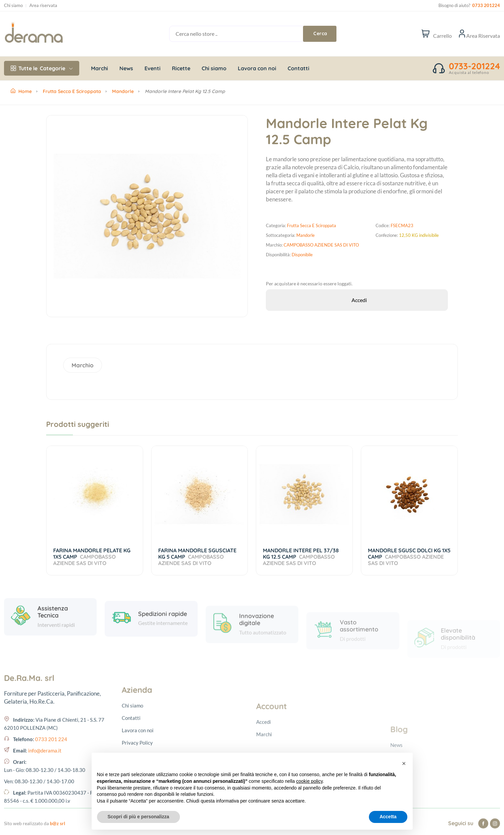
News (126, 68)
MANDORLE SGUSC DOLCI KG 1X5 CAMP (409, 557)
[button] (404, 763)
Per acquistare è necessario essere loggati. (309, 284)
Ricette (181, 68)
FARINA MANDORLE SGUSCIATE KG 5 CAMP (197, 557)
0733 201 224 (51, 797)
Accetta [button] (388, 817)
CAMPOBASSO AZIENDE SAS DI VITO (321, 245)
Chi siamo (13, 6)
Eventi (153, 68)
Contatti (298, 68)
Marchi (99, 68)
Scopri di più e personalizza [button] (138, 817)
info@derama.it (45, 808)
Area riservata (43, 6)
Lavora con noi (257, 68)
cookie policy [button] (309, 781)
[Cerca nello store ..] (244, 34)
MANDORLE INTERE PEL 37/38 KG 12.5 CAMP (301, 557)
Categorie (42, 68)
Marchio (83, 365)
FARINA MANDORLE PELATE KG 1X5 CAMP (92, 557)
